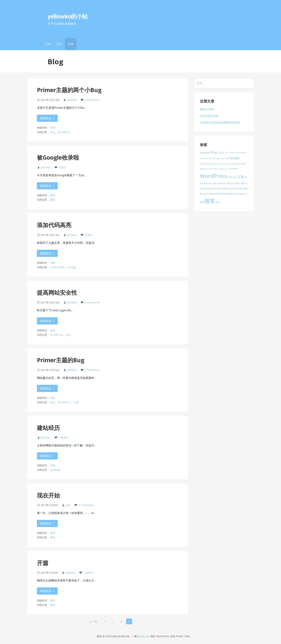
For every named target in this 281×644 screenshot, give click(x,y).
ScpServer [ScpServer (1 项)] (223, 169)
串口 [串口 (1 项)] (235, 177)
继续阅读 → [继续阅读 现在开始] (47, 523)
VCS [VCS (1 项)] (230, 169)
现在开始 (48, 495)
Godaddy (55, 470)
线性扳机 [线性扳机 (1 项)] (230, 194)
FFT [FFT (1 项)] (214, 158)
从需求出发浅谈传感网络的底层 (220, 123)
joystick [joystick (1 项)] (214, 164)
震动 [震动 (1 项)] (218, 202)
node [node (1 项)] (211, 169)
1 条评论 (63, 438)
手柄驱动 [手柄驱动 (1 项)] (225, 189)
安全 (68, 335)
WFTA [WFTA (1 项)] (235, 169)
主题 (76, 402)
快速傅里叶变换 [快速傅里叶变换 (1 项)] (214, 189)
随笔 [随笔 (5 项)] (210, 201)
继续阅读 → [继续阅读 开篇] (47, 591)
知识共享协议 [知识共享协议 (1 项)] (209, 194)
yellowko (72, 100)
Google (72, 267)
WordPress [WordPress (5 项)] (214, 176)
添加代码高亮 (54, 225)
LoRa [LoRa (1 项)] (235, 164)
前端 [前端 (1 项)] (215, 183)
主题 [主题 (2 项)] (241, 177)
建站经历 (48, 428)
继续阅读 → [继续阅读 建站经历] (47, 456)
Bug (52, 132)
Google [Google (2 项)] (235, 158)
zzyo (68, 505)
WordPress (64, 132)
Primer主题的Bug (61, 360)
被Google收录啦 (58, 157)
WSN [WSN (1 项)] (230, 177)
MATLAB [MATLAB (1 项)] (204, 169)
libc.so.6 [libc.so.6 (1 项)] (222, 164)
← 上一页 (91, 621)
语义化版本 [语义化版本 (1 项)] (239, 194)
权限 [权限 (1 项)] (232, 189)
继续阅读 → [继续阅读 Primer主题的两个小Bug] (47, 118)
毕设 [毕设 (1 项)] (236, 189)
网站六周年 (207, 109)
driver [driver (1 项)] (209, 158)
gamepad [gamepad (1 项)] (221, 158)
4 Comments (86, 505)
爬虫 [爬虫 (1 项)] (241, 189)
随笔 (53, 195)
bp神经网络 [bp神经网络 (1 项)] (205, 153)
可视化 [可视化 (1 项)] (229, 183)
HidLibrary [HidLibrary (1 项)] (205, 164)
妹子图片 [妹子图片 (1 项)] (236, 183)
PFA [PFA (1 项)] (216, 169)
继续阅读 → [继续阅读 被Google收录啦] (47, 186)
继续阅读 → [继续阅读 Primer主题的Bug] (47, 388)
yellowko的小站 (67, 16)
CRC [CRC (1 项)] (227, 153)
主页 (48, 44)
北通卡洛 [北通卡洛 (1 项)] (221, 183)
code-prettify (57, 267)
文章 (71, 44)
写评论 (62, 167)
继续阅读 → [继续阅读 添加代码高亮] (47, 253)
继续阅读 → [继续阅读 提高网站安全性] (47, 321)
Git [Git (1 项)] (228, 158)
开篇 (43, 563)
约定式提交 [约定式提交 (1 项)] (220, 194)
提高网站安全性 (57, 292)
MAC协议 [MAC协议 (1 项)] (242, 164)
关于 (59, 44)
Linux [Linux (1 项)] (229, 164)
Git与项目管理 (209, 116)
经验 (53, 128)
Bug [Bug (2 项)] (214, 152)
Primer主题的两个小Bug (69, 90)
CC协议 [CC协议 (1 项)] (221, 153)
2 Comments (92, 100)
